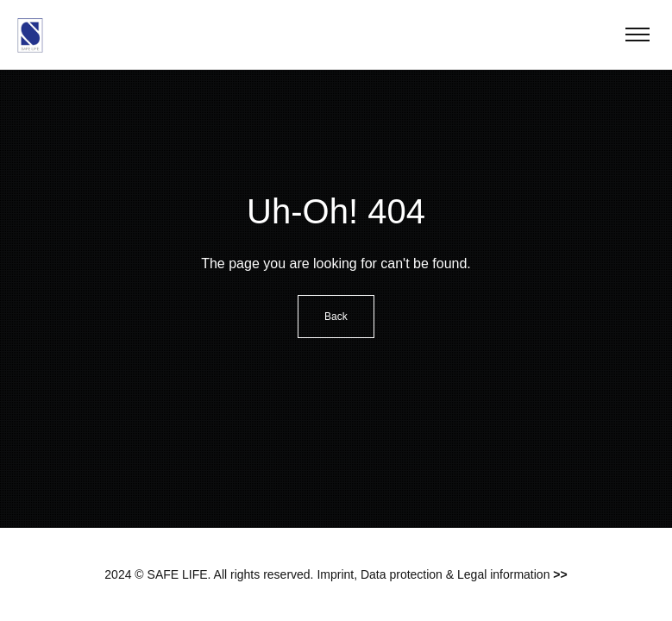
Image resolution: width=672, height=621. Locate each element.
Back (336, 317)
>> (560, 574)
